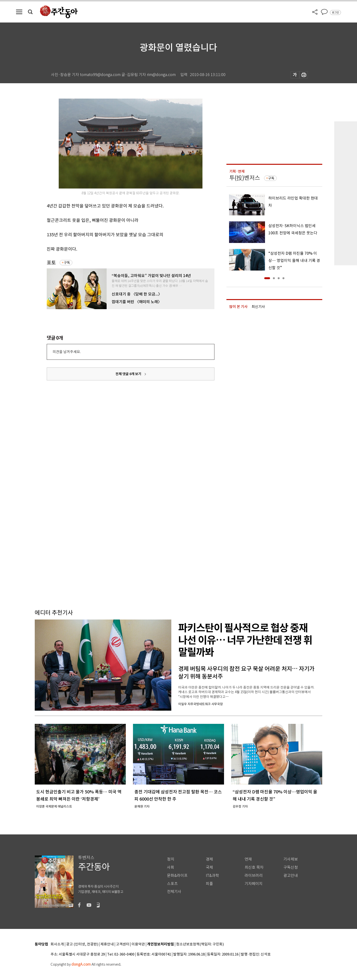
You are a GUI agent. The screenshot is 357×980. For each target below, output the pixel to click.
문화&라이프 (177, 876)
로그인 (335, 12)
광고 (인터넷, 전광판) (82, 944)
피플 (209, 884)
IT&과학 (212, 876)
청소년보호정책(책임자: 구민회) (200, 944)
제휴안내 (107, 944)
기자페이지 (254, 884)
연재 (248, 859)
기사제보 (291, 859)
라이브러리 (254, 876)
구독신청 (291, 867)
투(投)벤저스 (245, 178)
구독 (67, 263)
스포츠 (172, 884)
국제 (209, 867)
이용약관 (138, 944)
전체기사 (174, 892)
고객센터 (123, 944)
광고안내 (291, 876)
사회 (171, 867)
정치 (171, 859)
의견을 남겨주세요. (67, 352)
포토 (51, 263)
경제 (209, 859)
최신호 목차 (254, 867)
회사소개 (57, 944)
